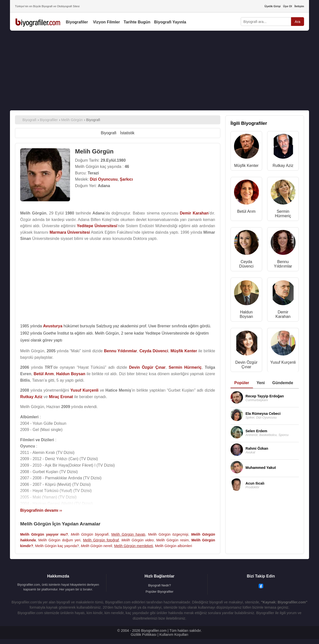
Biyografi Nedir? (159, 585)
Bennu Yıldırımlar (283, 264)
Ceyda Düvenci (246, 264)
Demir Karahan (283, 314)
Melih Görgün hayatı (128, 534)
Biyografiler (77, 22)
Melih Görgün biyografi (90, 534)
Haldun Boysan (246, 314)
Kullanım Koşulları (174, 635)
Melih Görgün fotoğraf (101, 540)
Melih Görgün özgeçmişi (168, 534)
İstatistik (127, 133)
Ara (298, 22)
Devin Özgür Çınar (246, 365)
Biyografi (108, 133)
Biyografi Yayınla (170, 22)
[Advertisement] (159, 71)
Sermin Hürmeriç (283, 214)
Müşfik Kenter (246, 166)
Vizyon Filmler (106, 22)
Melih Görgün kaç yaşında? (57, 546)
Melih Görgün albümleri (174, 546)
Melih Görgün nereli (96, 546)
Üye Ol (287, 6)
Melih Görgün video (138, 540)
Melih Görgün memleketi (134, 546)
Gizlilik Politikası (144, 635)
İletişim (299, 6)
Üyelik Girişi (273, 6)
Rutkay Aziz (283, 166)
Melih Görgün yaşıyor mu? (44, 534)
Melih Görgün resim (172, 540)
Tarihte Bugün (137, 22)
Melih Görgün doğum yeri (59, 540)
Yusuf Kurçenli (283, 362)
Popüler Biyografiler (159, 592)
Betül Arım (246, 211)
